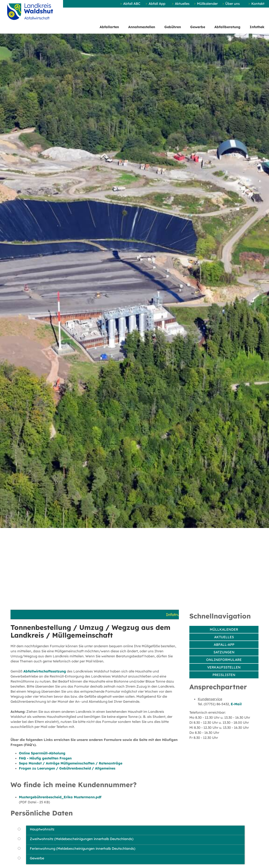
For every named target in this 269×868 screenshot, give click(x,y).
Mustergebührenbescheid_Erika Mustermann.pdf (60, 797)
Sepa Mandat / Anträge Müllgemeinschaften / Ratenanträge (71, 763)
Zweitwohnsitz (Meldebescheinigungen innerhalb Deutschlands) (82, 839)
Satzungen (224, 652)
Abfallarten (109, 27)
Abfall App (157, 4)
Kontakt (258, 4)
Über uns (233, 4)
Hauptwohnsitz (42, 829)
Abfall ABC (132, 4)
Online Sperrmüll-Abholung (42, 753)
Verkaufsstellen (224, 667)
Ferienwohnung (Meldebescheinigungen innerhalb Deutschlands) (83, 848)
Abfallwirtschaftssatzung (45, 671)
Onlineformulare (224, 660)
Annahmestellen (142, 27)
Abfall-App (224, 645)
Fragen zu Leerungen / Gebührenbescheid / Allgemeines (67, 768)
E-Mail (236, 704)
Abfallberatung (227, 27)
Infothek (257, 27)
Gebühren (173, 27)
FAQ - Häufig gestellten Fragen (45, 758)
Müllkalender (207, 4)
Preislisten (224, 675)
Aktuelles (182, 4)
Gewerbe (198, 27)
